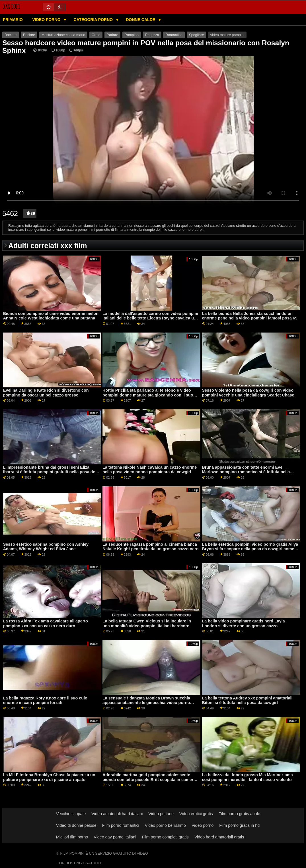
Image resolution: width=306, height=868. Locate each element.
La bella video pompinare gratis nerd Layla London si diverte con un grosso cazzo (244, 623)
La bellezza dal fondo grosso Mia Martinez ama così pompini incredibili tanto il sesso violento (248, 777)
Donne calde (141, 20)
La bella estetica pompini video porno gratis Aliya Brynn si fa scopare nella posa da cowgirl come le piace (250, 549)
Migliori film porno (72, 837)
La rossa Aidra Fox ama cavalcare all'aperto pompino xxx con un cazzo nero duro (46, 623)
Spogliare (197, 35)
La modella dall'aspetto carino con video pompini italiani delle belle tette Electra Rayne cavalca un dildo (150, 318)
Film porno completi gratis (165, 837)
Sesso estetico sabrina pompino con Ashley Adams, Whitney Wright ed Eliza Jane (46, 547)
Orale (96, 35)
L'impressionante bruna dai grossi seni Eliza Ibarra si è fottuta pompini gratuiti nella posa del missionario (50, 472)
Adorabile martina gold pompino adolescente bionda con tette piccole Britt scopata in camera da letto (149, 779)
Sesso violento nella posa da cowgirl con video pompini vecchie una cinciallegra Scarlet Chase (248, 393)
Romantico (174, 35)
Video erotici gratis (196, 814)
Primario (13, 20)
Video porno (47, 20)
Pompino (132, 35)
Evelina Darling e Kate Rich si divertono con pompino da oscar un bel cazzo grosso (46, 393)
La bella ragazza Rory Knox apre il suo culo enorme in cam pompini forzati (45, 700)
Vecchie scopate (71, 814)
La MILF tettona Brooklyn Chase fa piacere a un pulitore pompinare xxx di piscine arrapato (49, 777)
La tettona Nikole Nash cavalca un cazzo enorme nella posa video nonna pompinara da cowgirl (150, 470)
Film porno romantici (121, 825)
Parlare (112, 35)
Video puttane (161, 814)
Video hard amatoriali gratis (219, 837)
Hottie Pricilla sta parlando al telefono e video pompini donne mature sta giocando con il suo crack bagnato (148, 395)
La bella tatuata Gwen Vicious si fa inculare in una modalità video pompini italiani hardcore (147, 623)
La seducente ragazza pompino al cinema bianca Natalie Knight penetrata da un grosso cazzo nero (151, 547)
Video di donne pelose (76, 825)
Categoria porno (94, 20)
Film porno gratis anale (239, 814)
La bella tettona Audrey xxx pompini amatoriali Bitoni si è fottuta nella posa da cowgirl (247, 700)
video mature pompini (227, 35)
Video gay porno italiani (115, 837)
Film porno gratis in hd (239, 825)
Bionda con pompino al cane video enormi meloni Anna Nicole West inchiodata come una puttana (51, 316)
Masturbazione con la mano (63, 35)
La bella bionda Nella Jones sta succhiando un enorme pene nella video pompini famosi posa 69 (250, 316)
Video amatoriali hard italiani (117, 814)
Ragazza (152, 35)
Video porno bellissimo (165, 825)
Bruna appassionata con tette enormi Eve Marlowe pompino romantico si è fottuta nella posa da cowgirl (246, 472)
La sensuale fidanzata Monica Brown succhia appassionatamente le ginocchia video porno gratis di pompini (146, 703)
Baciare (11, 35)
